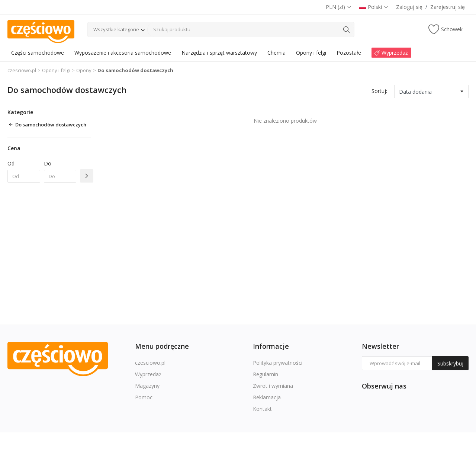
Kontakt (262, 409)
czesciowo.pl (22, 70)
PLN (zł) (339, 7)
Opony (84, 70)
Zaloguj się (409, 7)
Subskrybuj (450, 363)
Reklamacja (267, 397)
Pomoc (144, 397)
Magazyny (147, 386)
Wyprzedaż (148, 374)
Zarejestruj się (448, 7)
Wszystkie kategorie (116, 29)
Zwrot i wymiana (273, 386)
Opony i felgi (56, 70)
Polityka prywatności (278, 363)
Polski (374, 7)
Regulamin (266, 374)
